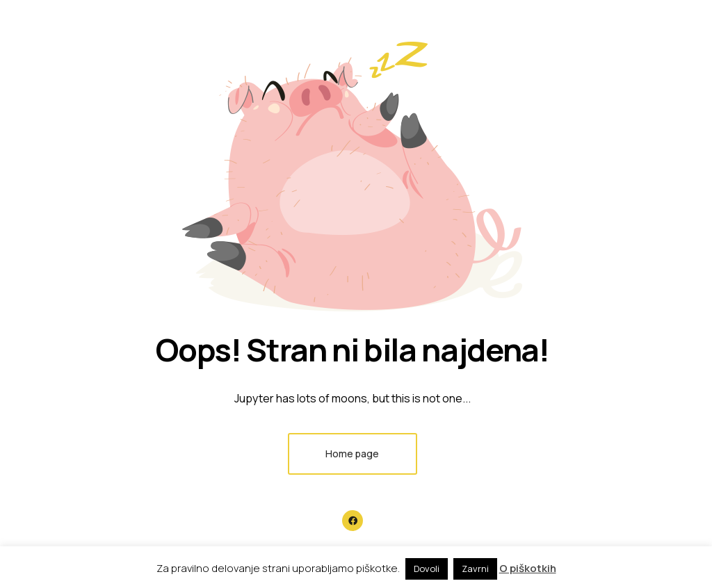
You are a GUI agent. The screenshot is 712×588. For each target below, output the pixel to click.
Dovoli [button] (427, 569)
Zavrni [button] (475, 569)
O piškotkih (528, 568)
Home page (352, 454)
